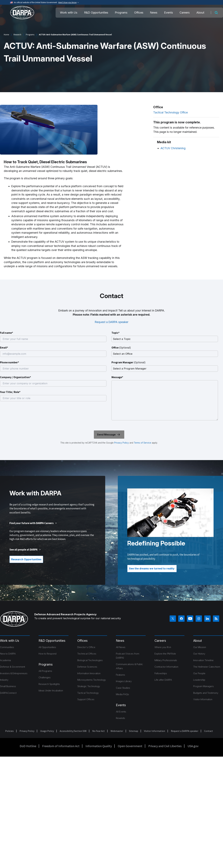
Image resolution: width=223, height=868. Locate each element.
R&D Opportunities (96, 13)
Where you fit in (163, 647)
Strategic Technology (89, 686)
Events (169, 13)
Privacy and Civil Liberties (165, 746)
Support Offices (86, 699)
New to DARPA (8, 654)
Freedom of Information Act (61, 746)
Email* (4, 348)
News (154, 13)
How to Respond (47, 654)
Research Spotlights (49, 684)
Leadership (199, 680)
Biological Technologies (90, 660)
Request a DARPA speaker (112, 322)
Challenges (45, 677)
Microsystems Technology (92, 680)
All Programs (45, 671)
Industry (4, 680)
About (200, 13)
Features (120, 675)
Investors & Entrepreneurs (14, 673)
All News (121, 647)
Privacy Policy (122, 443)
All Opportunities (47, 647)
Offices (139, 13)
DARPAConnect (8, 693)
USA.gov (193, 746)
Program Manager (129, 362)
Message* (117, 377)
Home (6, 35)
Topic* (116, 333)
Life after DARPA (163, 680)
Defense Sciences (87, 667)
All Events (121, 712)
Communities (7, 647)
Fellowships (161, 673)
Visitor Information (203, 699)
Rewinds (120, 718)
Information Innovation (89, 673)
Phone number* (10, 362)
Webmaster (117, 731)
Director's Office (86, 647)
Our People (199, 673)
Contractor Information (166, 667)
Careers (185, 13)
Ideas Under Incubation (51, 691)
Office (121, 348)
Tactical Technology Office (170, 112)
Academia (5, 660)
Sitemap (134, 731)
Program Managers (203, 686)
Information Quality (99, 746)
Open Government (130, 746)
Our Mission (200, 647)
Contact (209, 731)
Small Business (8, 686)
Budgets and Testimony (206, 693)
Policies (9, 731)
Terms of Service (142, 443)
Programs (121, 13)
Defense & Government (13, 667)
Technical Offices (87, 654)
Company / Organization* (16, 377)
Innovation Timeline (203, 660)
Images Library (124, 681)
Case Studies (123, 688)
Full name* (7, 333)
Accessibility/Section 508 (73, 731)
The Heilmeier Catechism (207, 667)
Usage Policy (47, 731)
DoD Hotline (28, 746)
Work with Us (69, 13)
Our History (199, 654)
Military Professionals (166, 660)
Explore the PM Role (165, 654)
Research (17, 35)
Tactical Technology (88, 693)
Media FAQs (122, 694)
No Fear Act (99, 731)
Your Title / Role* (10, 392)
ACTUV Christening (173, 148)
